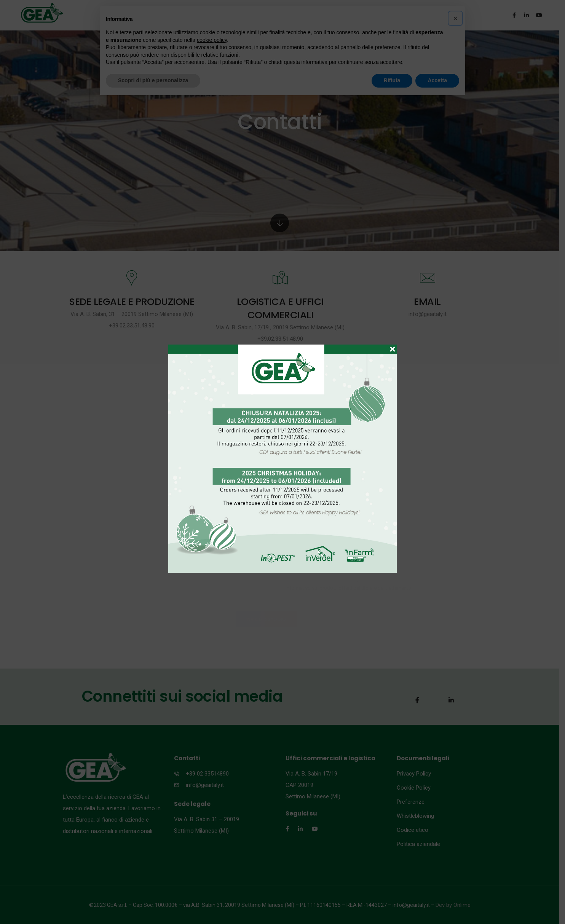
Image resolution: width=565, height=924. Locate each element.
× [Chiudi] (393, 346)
